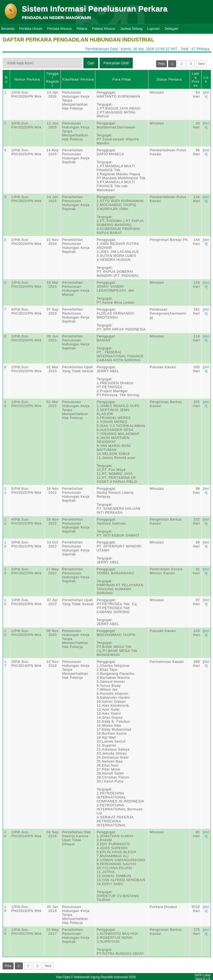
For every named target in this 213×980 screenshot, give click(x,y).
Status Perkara (169, 79)
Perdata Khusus (60, 29)
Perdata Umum (31, 29)
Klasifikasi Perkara (78, 79)
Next (201, 64)
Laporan (154, 29)
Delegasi (171, 29)
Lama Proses (196, 79)
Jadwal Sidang (131, 29)
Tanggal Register (52, 79)
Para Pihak (122, 79)
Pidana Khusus (104, 29)
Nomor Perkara (27, 79)
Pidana (82, 29)
